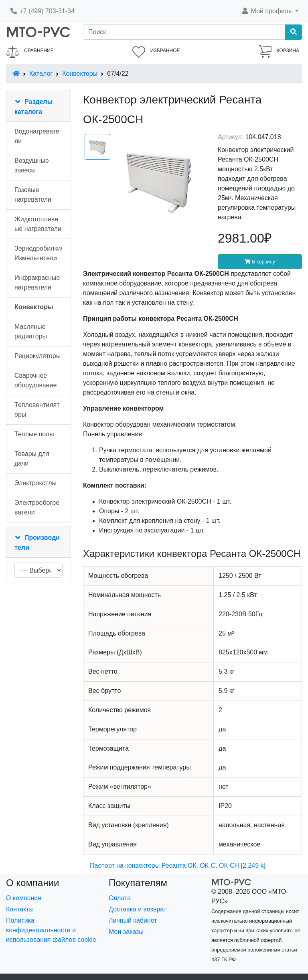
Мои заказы (126, 932)
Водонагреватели (37, 136)
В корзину (260, 262)
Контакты (20, 909)
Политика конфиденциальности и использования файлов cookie (51, 930)
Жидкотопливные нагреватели (38, 224)
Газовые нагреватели (33, 195)
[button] (270, 11)
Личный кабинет (133, 920)
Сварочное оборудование (35, 380)
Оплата (120, 898)
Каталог (41, 74)
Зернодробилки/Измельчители (38, 253)
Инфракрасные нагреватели (37, 282)
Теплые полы (34, 434)
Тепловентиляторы (37, 410)
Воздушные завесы (32, 165)
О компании (24, 898)
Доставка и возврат (138, 909)
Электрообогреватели (37, 507)
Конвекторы (80, 74)
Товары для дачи (32, 459)
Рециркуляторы (37, 356)
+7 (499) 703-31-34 (42, 11)
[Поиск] (184, 32)
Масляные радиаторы (31, 331)
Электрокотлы (35, 483)
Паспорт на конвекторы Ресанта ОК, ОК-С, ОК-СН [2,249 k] (178, 866)
